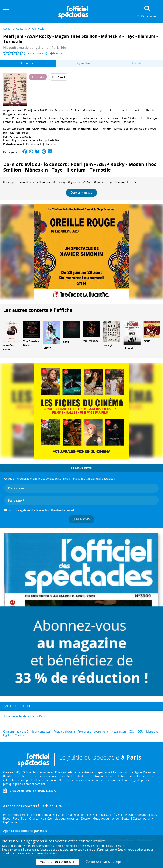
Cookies (20, 735)
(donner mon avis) (36, 53)
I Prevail (129, 348)
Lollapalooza (23, 136)
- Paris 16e (35, 48)
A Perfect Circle (9, 347)
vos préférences (98, 850)
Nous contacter (41, 732)
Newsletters (119, 732)
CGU (140, 732)
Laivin (47, 348)
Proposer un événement (93, 732)
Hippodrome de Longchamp (29, 140)
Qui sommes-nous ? (16, 732)
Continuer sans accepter (105, 862)
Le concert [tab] (28, 63)
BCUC (147, 341)
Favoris (56, 53)
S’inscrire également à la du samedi (41, 510)
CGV (132, 732)
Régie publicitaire (64, 732)
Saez (66, 342)
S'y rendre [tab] (83, 63)
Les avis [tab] (137, 63)
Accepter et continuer (57, 862)
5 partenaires (31, 850)
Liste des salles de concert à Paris (25, 716)
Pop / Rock (22, 133)
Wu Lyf (108, 345)
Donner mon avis (81, 193)
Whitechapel (91, 341)
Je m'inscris (81, 519)
